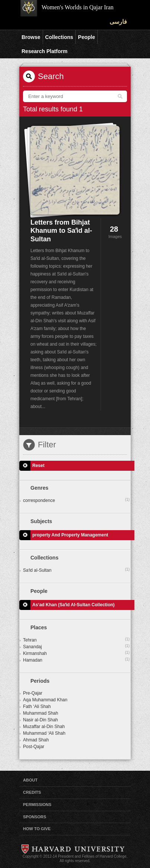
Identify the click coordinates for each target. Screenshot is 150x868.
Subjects (41, 521)
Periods (40, 681)
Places (39, 627)
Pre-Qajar (33, 693)
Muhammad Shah (41, 713)
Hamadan (76, 660)
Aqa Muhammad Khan (45, 700)
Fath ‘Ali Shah (37, 707)
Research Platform (45, 51)
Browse (31, 37)
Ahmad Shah (36, 740)
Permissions (37, 805)
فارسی (118, 22)
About (30, 780)
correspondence (76, 500)
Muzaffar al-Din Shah (44, 727)
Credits (32, 792)
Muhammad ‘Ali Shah (44, 733)
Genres (39, 488)
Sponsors (35, 817)
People (87, 37)
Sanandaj (76, 646)
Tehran (76, 640)
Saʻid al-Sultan (76, 570)
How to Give (37, 829)
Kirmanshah (76, 653)
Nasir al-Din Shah (40, 720)
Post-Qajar (34, 747)
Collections (59, 37)
